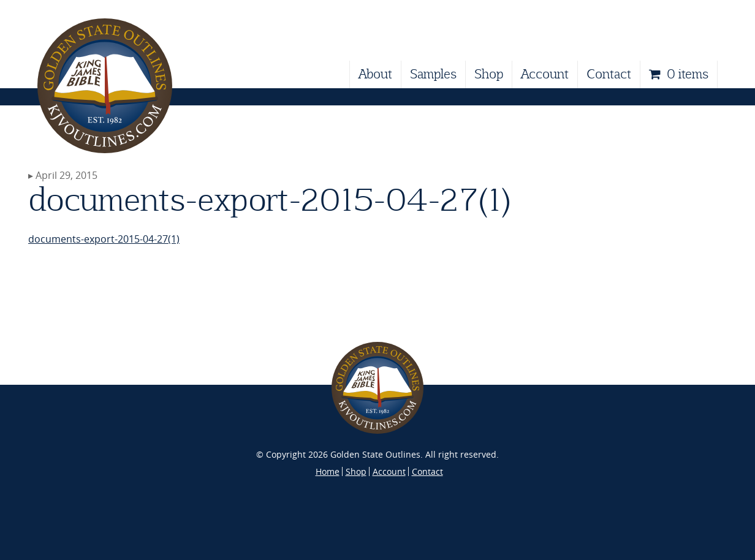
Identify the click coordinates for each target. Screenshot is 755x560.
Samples (433, 74)
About (375, 74)
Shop (489, 74)
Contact (609, 74)
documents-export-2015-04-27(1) (104, 239)
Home (328, 471)
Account (545, 74)
